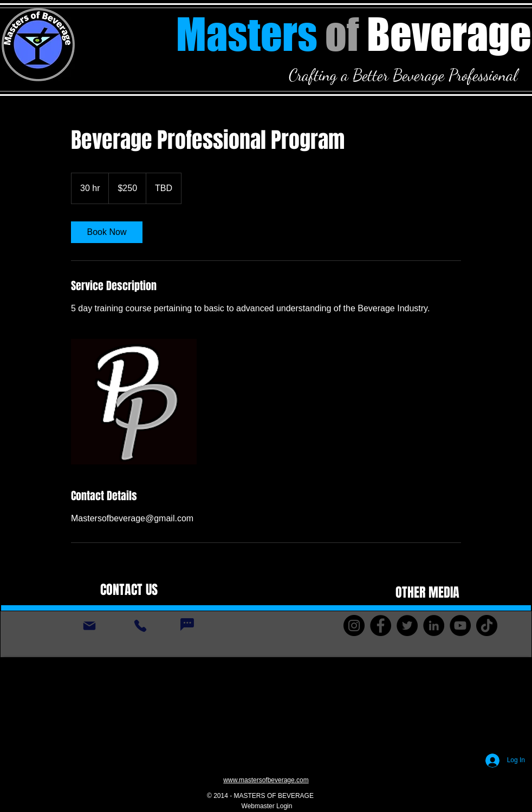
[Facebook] (381, 626)
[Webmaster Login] (267, 807)
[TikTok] (487, 626)
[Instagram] (354, 626)
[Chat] (187, 625)
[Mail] (89, 626)
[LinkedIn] (434, 626)
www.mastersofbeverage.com (266, 780)
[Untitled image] (134, 402)
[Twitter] (407, 626)
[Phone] (140, 626)
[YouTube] (460, 626)
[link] (107, 232)
